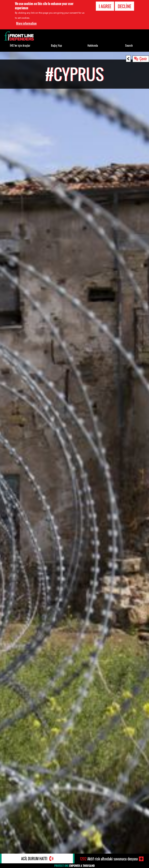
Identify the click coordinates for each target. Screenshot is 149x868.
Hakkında (93, 45)
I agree (105, 6)
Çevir (143, 59)
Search (129, 45)
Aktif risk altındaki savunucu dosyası (109, 859)
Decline (124, 6)
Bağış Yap (56, 45)
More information (26, 23)
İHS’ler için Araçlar (20, 45)
